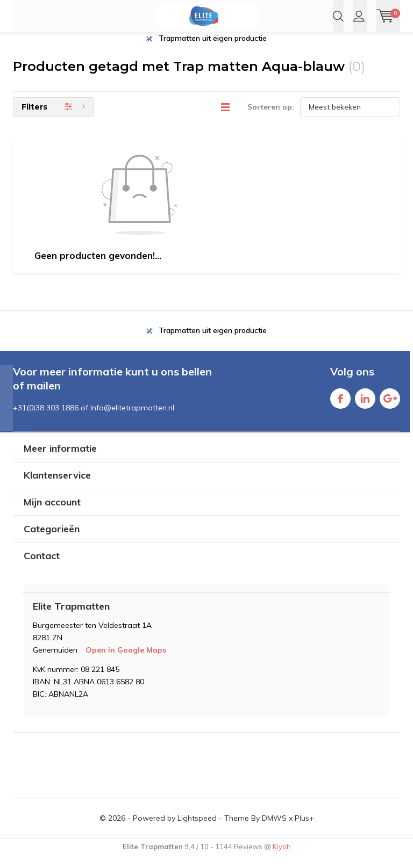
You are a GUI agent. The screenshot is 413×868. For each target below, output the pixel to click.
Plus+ (304, 830)
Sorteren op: (271, 119)
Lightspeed (197, 830)
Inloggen (359, 16)
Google (390, 408)
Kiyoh (282, 859)
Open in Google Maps (126, 662)
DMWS (274, 830)
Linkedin (365, 408)
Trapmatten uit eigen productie (213, 50)
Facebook (340, 408)
